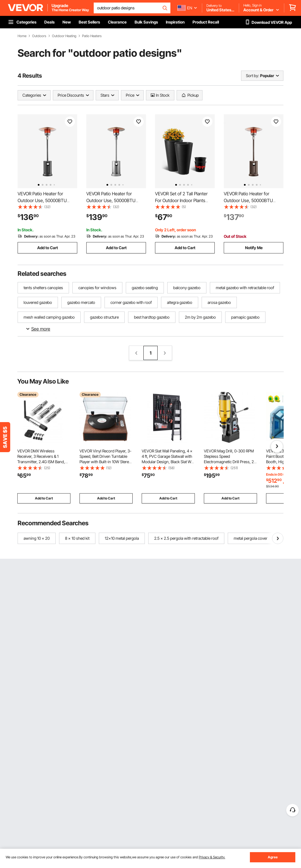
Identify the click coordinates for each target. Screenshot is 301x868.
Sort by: (252, 76)
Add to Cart (48, 248)
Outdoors (39, 36)
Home (22, 36)
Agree (273, 857)
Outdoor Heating (64, 36)
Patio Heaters (92, 36)
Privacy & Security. (212, 857)
